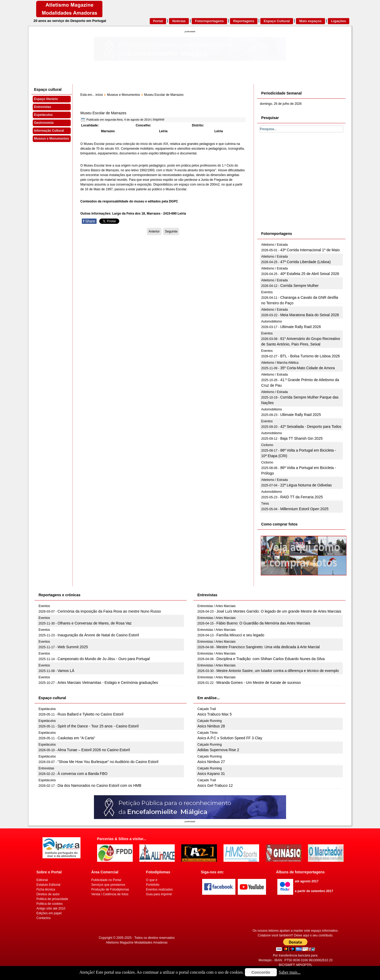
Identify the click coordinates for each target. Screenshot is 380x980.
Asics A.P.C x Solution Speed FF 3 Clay (230, 738)
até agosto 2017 (307, 881)
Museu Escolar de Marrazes (103, 113)
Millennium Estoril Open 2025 (304, 509)
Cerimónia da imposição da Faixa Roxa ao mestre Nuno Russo (109, 611)
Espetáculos (43, 115)
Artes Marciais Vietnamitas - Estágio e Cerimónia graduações (108, 683)
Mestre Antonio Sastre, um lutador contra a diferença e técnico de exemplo (278, 671)
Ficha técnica (46, 889)
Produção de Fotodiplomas (110, 889)
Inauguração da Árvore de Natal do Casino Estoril (98, 635)
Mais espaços (310, 21)
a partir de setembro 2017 (314, 891)
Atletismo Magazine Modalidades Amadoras (137, 943)
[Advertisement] (300, 188)
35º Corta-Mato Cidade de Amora (308, 368)
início (99, 95)
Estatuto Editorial (48, 885)
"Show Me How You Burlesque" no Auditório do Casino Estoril (108, 762)
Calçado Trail (207, 709)
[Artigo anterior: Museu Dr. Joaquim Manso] (154, 231)
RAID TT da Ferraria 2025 (301, 497)
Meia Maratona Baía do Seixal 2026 (310, 315)
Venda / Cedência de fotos (110, 894)
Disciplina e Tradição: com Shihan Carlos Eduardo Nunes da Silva (270, 659)
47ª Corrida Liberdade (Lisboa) (305, 262)
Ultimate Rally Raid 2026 (301, 327)
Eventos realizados (159, 889)
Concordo (261, 972)
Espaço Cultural (277, 21)
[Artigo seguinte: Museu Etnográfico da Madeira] (171, 231)
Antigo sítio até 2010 (51, 908)
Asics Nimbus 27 (211, 762)
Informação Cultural (49, 131)
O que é (152, 880)
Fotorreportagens (209, 21)
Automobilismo (272, 321)
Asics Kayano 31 (211, 774)
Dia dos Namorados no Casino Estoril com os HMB (99, 785)
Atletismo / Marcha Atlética (280, 363)
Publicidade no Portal (106, 880)
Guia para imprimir (159, 894)
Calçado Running (210, 721)
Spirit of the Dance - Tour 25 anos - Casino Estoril (98, 726)
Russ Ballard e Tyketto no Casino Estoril (91, 714)
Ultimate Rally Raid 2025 (301, 415)
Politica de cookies (49, 904)
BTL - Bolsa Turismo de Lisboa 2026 (310, 356)
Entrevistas (43, 107)
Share (89, 221)
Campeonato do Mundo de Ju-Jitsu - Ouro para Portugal (104, 659)
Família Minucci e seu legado (240, 635)
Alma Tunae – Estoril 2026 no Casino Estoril (94, 750)
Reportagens (244, 21)
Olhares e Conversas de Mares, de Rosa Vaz (95, 623)
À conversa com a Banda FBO (82, 774)
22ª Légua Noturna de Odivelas (306, 485)
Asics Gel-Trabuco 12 (215, 785)
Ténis (265, 504)
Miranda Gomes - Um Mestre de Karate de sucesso (259, 683)
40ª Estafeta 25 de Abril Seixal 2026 (310, 274)
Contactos (44, 918)
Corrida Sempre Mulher (300, 286)
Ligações (339, 21)
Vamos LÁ (66, 671)
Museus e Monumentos (52, 139)
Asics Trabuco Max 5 (215, 714)
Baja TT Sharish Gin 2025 (301, 438)
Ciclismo (267, 445)
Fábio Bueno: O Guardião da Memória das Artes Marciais (263, 623)
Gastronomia (44, 123)
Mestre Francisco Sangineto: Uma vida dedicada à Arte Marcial (268, 647)
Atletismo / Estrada (275, 245)
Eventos (267, 292)
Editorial (42, 880)
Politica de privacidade (52, 899)
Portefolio (153, 885)
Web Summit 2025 (73, 647)
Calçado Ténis (208, 733)
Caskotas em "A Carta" (76, 738)
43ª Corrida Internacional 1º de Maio (310, 250)
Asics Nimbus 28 (211, 726)
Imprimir (159, 120)
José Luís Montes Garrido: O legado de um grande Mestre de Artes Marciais (279, 611)
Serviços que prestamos (108, 885)
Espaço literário (46, 99)
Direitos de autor (48, 894)
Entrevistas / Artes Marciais (217, 606)
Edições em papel (49, 913)
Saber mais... (290, 972)
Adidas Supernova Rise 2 (218, 750)
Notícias (179, 21)
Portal (158, 21)
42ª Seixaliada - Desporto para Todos (311, 427)
